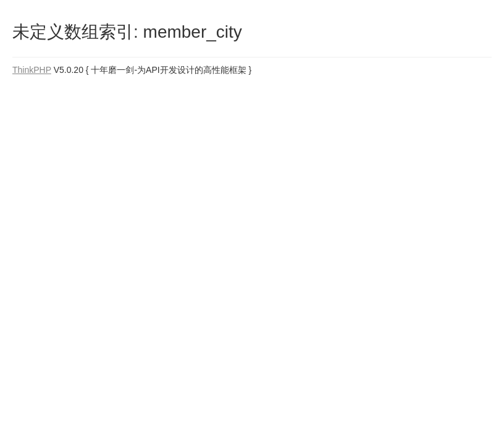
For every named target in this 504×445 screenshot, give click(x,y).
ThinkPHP (32, 70)
